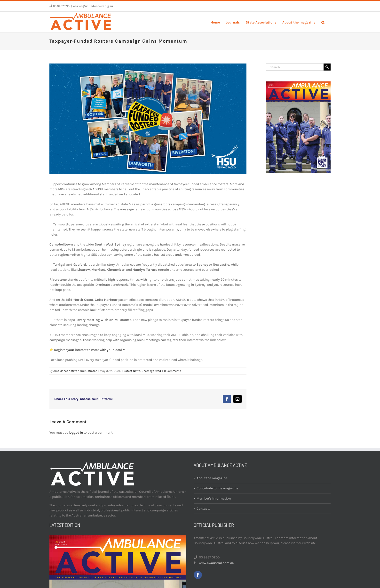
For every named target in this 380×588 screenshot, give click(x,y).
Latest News (132, 371)
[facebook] (198, 575)
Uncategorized (151, 371)
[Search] (327, 67)
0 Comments (173, 371)
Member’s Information (214, 498)
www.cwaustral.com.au (217, 563)
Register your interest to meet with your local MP (91, 350)
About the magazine (212, 478)
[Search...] (295, 67)
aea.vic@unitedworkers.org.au (93, 6)
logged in (76, 433)
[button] (323, 22)
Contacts (203, 509)
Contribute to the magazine (217, 488)
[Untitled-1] (148, 119)
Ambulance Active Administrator (75, 371)
